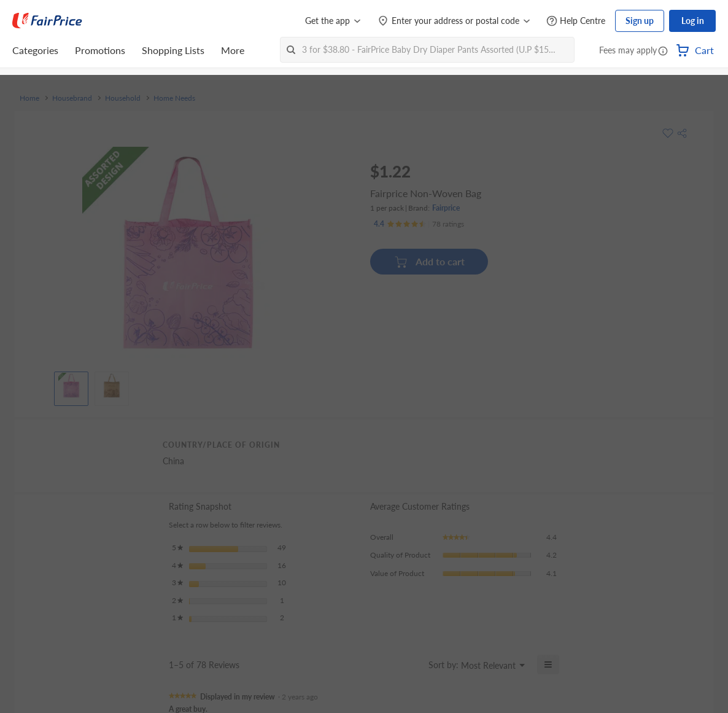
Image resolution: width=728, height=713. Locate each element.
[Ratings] (419, 224)
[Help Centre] (576, 21)
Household (123, 98)
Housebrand (72, 98)
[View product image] (71, 386)
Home (29, 98)
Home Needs (174, 98)
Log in (693, 21)
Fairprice (446, 208)
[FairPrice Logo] (47, 21)
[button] (663, 52)
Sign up (640, 21)
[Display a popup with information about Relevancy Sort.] (412, 664)
